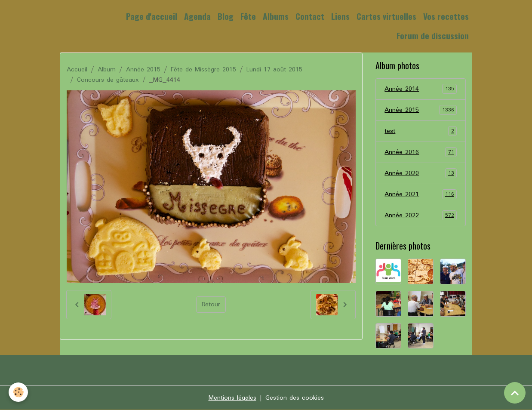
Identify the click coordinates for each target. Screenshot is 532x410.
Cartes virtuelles (386, 16)
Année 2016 (421, 152)
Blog (226, 16)
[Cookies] (18, 392)
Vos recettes (446, 16)
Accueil (77, 70)
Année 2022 (421, 216)
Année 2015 (143, 70)
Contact (310, 16)
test (421, 131)
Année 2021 (421, 194)
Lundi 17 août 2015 (274, 70)
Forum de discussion (433, 35)
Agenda (197, 16)
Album (107, 70)
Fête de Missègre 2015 (203, 70)
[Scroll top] (515, 393)
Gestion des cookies (295, 398)
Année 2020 (421, 173)
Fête (248, 16)
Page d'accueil (152, 16)
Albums (276, 16)
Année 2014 (421, 89)
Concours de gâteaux (108, 80)
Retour (211, 305)
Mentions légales (232, 398)
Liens (340, 16)
